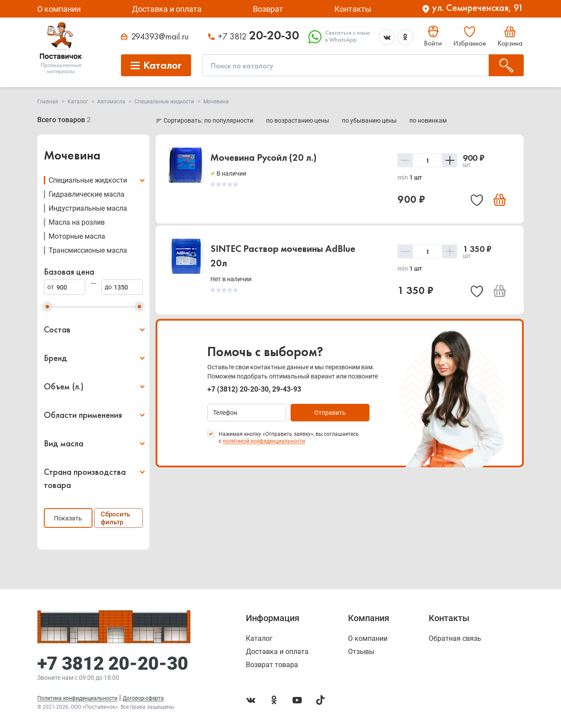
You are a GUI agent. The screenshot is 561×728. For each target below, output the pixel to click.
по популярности (229, 120)
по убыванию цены (370, 120)
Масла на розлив (77, 222)
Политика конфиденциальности (77, 698)
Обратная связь (455, 639)
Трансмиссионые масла (88, 250)
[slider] (47, 307)
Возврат (268, 9)
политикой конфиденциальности (264, 441)
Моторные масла (77, 236)
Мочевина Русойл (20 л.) (263, 157)
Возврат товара (272, 665)
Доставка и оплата (167, 9)
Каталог (259, 639)
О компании (59, 9)
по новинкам (428, 120)
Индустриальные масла (88, 208)
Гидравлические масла (87, 194)
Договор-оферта (143, 698)
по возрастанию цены (298, 120)
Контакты (353, 9)
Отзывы (361, 652)
